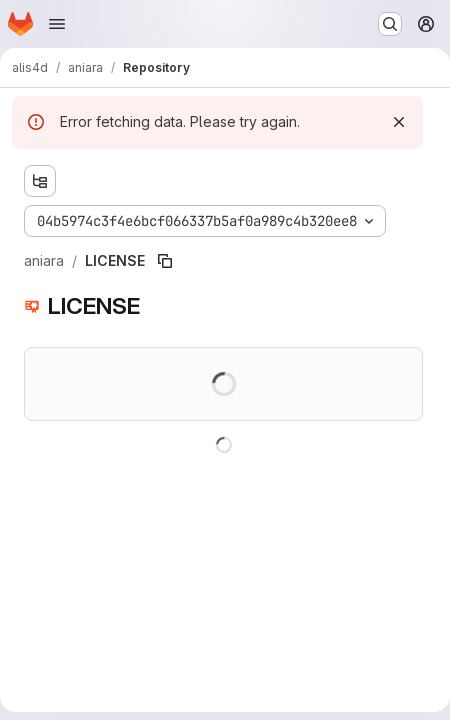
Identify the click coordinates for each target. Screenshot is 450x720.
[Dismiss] (399, 122)
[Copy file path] (165, 261)
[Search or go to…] (390, 24)
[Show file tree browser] (40, 181)
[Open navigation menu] (57, 24)
